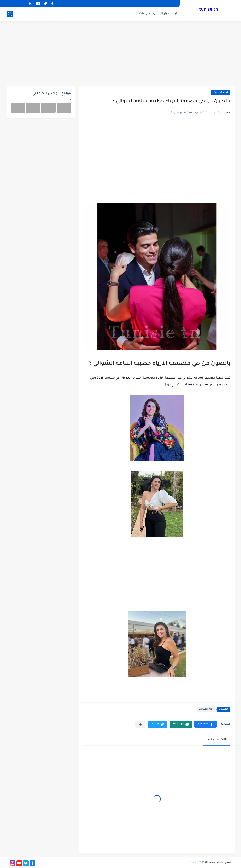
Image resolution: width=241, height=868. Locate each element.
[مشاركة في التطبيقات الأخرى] (140, 724)
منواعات (145, 14)
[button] (205, 724)
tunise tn (209, 10)
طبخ (176, 14)
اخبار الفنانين (161, 14)
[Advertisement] (121, 54)
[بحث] (10, 14)
